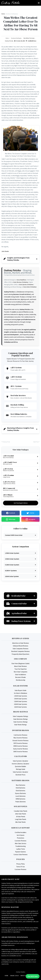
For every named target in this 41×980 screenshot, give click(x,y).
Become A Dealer (21, 677)
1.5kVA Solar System (12, 553)
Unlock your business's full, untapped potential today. (17, 902)
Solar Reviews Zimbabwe (21, 282)
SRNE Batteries (20, 799)
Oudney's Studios (21, 972)
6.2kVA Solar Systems (21, 704)
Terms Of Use (20, 867)
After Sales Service (21, 843)
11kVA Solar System (12, 576)
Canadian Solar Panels (21, 811)
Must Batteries (21, 785)
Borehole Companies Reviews (20, 651)
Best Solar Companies (21, 672)
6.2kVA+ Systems (11, 571)
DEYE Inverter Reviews (21, 743)
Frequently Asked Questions (20, 654)
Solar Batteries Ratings (21, 719)
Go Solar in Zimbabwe (21, 693)
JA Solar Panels (21, 817)
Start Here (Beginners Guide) (20, 663)
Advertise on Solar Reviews (21, 643)
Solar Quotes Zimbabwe (26, 285)
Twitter (30, 513)
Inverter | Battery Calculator (20, 764)
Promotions (21, 838)
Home (6, 976)
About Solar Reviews (20, 666)
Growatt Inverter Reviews (20, 740)
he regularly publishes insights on (20, 332)
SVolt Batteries (20, 788)
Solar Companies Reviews (21, 649)
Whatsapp (11, 519)
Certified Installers (21, 832)
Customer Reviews (20, 841)
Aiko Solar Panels (20, 822)
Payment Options (20, 852)
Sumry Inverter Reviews (21, 749)
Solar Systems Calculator (20, 761)
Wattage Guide (21, 769)
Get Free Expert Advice (21, 503)
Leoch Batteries (20, 796)
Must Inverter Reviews (20, 738)
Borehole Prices (20, 775)
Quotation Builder (20, 766)
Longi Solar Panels (21, 819)
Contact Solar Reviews (21, 855)
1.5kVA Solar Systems (21, 696)
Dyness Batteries (20, 793)
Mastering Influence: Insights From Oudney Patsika (19, 429)
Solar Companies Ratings (20, 716)
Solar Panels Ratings (20, 725)
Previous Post (6, 442)
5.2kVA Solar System (12, 565)
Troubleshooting (20, 846)
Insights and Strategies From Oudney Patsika (17, 259)
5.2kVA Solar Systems (21, 701)
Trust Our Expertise (21, 669)
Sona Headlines (21, 280)
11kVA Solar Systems (20, 707)
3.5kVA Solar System (12, 559)
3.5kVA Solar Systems (21, 699)
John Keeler (5, 251)
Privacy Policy (21, 864)
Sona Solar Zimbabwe (30, 287)
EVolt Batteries (20, 791)
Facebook (11, 513)
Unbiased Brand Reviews (20, 646)
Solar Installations (21, 675)
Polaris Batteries (21, 802)
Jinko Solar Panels (21, 814)
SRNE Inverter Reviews (21, 746)
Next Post (36, 442)
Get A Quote (21, 835)
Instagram (30, 519)
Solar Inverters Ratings (21, 722)
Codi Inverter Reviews (20, 735)
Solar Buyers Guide (20, 690)
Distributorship (21, 680)
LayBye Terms (21, 849)
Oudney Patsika (12, 270)
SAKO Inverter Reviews (21, 752)
